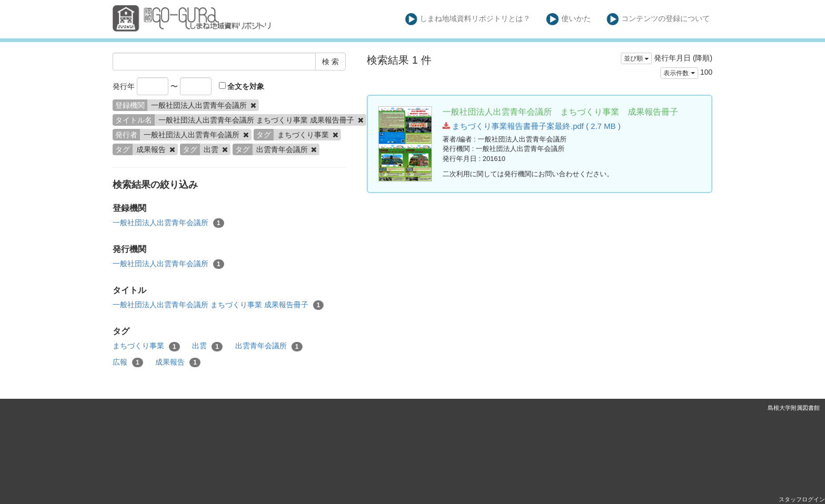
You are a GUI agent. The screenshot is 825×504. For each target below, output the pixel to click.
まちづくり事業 (146, 346)
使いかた (569, 19)
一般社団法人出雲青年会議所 (168, 223)
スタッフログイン (802, 499)
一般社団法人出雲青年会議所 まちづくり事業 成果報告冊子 (218, 305)
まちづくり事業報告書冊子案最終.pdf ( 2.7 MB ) (531, 126)
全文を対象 (242, 86)
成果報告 (178, 362)
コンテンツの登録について (658, 19)
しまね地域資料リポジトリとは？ (468, 19)
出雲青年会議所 (269, 346)
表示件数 (679, 73)
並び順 (636, 58)
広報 (128, 362)
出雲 (207, 346)
